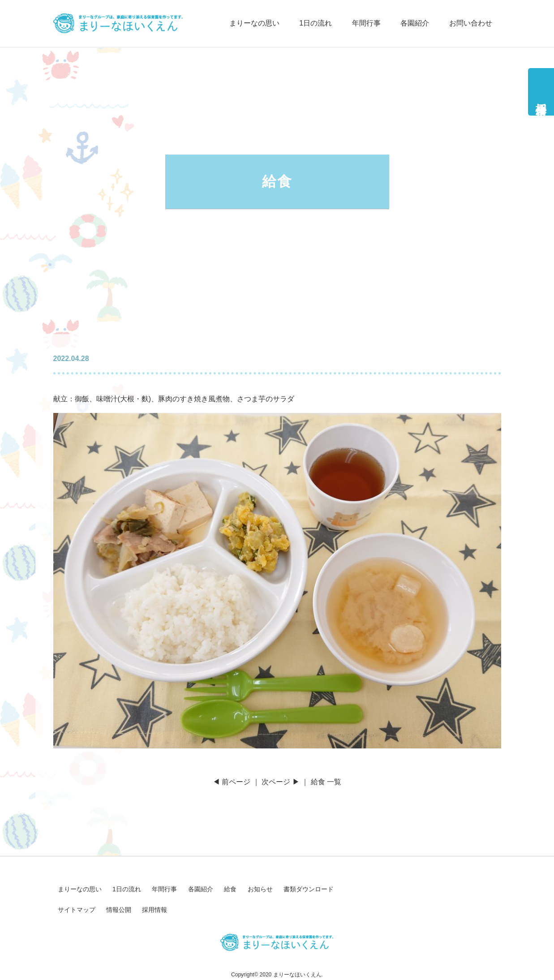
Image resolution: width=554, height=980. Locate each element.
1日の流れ (316, 23)
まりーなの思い (254, 23)
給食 (230, 889)
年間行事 (366, 23)
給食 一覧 (326, 782)
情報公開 (119, 910)
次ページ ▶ (280, 782)
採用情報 (541, 97)
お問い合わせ (471, 23)
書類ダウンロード (309, 889)
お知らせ (260, 889)
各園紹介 (415, 23)
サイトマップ (77, 910)
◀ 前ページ (232, 782)
